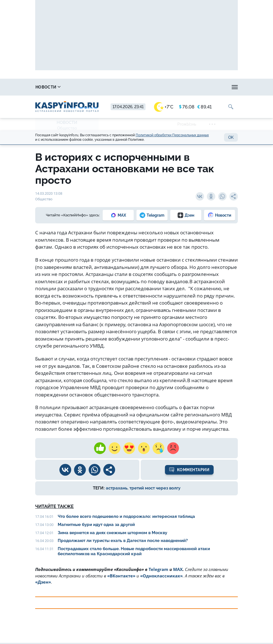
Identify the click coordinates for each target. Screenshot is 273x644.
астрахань (117, 488)
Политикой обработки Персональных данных (172, 135)
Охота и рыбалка (145, 87)
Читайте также (54, 506)
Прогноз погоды (201, 87)
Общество (67, 128)
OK (231, 137)
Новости (48, 87)
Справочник (93, 87)
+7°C (164, 107)
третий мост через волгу (155, 488)
